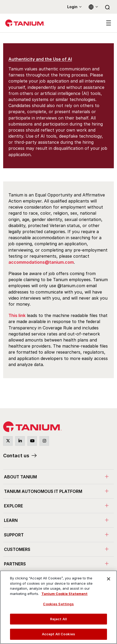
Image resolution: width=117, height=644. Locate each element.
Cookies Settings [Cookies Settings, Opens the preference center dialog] (58, 604)
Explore (13, 506)
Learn (11, 520)
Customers (17, 549)
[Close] (109, 579)
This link (17, 315)
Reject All (58, 619)
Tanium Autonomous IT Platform (43, 491)
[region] (58, 607)
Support (14, 535)
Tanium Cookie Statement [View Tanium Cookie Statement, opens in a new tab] (64, 594)
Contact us (16, 456)
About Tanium (20, 477)
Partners (15, 564)
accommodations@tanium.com (41, 262)
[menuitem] (58, 477)
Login (72, 7)
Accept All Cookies (58, 634)
